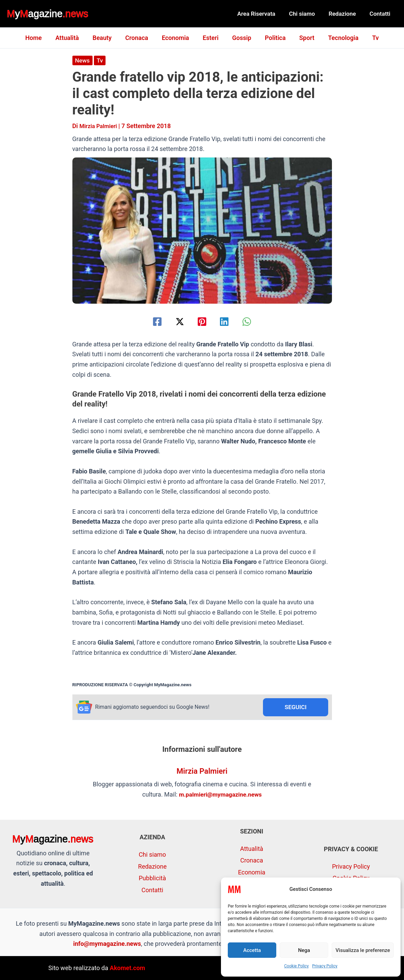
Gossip (240, 38)
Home (40, 38)
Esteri (211, 38)
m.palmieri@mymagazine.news (220, 795)
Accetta (252, 950)
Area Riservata (264, 14)
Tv (369, 38)
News (83, 60)
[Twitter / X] (176, 321)
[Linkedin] (228, 321)
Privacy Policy (325, 966)
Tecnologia (338, 38)
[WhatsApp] (254, 321)
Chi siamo (307, 14)
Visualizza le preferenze (363, 950)
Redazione (345, 14)
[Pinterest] (202, 321)
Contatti (381, 14)
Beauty (106, 38)
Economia (177, 38)
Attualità (73, 38)
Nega (304, 950)
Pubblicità (152, 878)
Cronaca (140, 38)
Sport (303, 38)
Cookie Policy (296, 966)
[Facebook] (150, 321)
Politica (273, 38)
